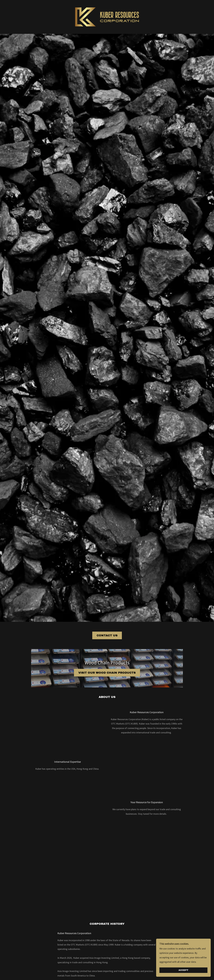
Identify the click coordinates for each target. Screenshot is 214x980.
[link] (107, 17)
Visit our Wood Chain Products (107, 673)
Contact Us (107, 635)
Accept (183, 970)
